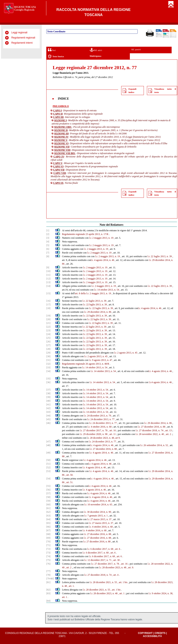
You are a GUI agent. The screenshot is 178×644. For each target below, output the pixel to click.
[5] (48, 245)
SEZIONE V (61, 140)
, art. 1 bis (122, 582)
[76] (48, 564)
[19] (48, 316)
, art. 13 (168, 430)
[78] (48, 575)
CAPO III (58, 117)
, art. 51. (69, 482)
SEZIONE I (60, 120)
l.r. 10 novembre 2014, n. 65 (98, 505)
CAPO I (57, 110)
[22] (48, 327)
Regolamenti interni (22, 43)
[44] (48, 416)
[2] (48, 234)
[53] (48, 471)
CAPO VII (59, 170)
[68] (48, 534)
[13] (48, 282)
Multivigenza (95, 56)
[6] (48, 249)
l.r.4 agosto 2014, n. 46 (160, 382)
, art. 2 (168, 434)
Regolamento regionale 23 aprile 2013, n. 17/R (85, 234)
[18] (48, 308)
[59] (48, 501)
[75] (48, 560)
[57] (48, 493)
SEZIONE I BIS (63, 127)
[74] (48, 556)
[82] (48, 590)
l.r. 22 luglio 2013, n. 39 (160, 256)
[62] (48, 512)
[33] (48, 367)
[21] (48, 323)
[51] (48, 464)
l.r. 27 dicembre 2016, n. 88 (152, 427)
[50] (48, 460)
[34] (48, 371)
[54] (48, 479)
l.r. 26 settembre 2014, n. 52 (154, 445)
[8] (48, 256)
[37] (48, 390)
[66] (48, 527)
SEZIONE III (61, 134)
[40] (48, 401)
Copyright (145, 633)
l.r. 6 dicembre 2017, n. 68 (100, 549)
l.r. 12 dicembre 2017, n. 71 (98, 560)
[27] (48, 345)
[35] (48, 379)
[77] (48, 571)
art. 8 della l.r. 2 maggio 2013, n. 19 (93, 293)
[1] (48, 230)
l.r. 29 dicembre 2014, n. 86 (98, 312)
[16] (48, 301)
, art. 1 (121, 593)
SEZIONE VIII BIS (65, 153)
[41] (48, 405)
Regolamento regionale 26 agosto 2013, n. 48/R (86, 364)
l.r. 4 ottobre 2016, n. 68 (99, 427)
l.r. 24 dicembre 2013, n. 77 (101, 419)
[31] (48, 360)
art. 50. (70, 475)
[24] (48, 334)
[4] (48, 242)
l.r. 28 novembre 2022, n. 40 (150, 434)
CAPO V (58, 163)
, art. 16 (112, 430)
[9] (48, 267)
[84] (48, 601)
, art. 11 (112, 434)
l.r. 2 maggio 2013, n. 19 (101, 238)
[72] (48, 549)
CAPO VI (58, 166)
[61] (48, 508)
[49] (48, 453)
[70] (48, 542)
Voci (52, 50)
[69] (48, 538)
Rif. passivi (136, 49)
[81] (48, 582)
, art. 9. (130, 567)
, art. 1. (71, 586)
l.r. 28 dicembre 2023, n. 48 (113, 567)
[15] (48, 293)
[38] (48, 393)
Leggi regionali (19, 33)
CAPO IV (59, 157)
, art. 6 (117, 549)
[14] (48, 286)
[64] (48, 519)
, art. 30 (116, 560)
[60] (48, 505)
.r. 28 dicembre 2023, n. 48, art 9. (104, 438)
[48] (48, 445)
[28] (48, 349)
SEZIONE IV (61, 137)
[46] (48, 423)
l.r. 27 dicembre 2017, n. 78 (94, 430)
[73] (48, 553)
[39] (48, 397)
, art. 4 (115, 575)
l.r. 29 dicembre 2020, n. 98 (94, 434)
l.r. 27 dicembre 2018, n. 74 (149, 430)
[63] (48, 516)
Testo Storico (56, 56)
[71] (48, 545)
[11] (48, 275)
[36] (48, 382)
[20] (48, 319)
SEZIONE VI (61, 143)
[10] (48, 271)
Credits (160, 633)
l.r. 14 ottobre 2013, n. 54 (107, 290)
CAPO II (58, 114)
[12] (48, 279)
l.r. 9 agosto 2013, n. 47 (101, 360)
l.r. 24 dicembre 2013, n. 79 (97, 416)
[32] (48, 364)
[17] (48, 305)
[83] (48, 593)
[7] (48, 253)
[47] (48, 442)
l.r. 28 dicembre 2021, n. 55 (103, 582)
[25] (48, 338)
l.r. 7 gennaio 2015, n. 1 (96, 516)
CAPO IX (58, 183)
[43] (48, 412)
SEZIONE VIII (62, 150)
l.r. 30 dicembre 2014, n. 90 (97, 512)
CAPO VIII (60, 173)
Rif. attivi (96, 50)
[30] (48, 356)
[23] (48, 330)
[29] (48, 353)
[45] (48, 419)
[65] (48, 523)
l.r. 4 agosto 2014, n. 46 (103, 260)
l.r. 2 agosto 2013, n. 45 (126, 353)
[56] (48, 490)
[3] (48, 238)
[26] (48, 342)
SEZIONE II (61, 130)
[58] (48, 497)
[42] (48, 408)
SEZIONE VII (62, 147)
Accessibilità (152, 636)
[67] (48, 530)
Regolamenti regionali (23, 38)
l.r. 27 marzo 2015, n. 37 (99, 519)
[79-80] (50, 579)
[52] (48, 467)
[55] (48, 486)
